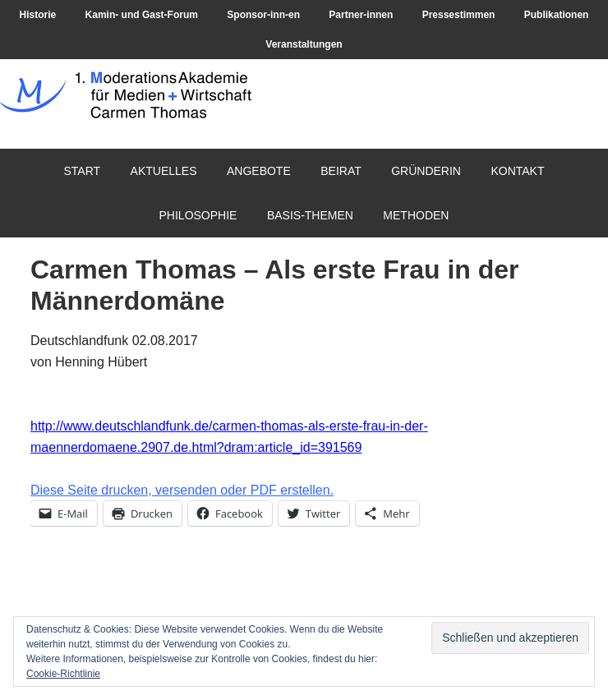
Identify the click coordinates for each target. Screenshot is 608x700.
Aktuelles (164, 171)
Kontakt (517, 171)
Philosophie (198, 215)
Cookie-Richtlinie (63, 674)
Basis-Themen (310, 215)
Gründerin (426, 171)
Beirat (341, 171)
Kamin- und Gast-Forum (142, 15)
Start (83, 171)
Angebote (259, 171)
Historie (38, 15)
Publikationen (557, 15)
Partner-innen (361, 15)
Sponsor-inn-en (263, 15)
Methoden (416, 215)
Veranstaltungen (304, 44)
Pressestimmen (459, 15)
